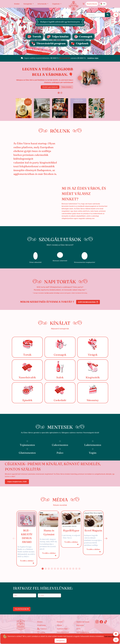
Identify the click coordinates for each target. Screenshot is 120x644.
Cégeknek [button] (56, 4)
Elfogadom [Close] (61, 641)
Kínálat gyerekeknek (50, 87)
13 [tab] (79, 569)
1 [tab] (43, 569)
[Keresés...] (95, 15)
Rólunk (59, 625)
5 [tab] (55, 569)
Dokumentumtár (63, 632)
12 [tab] (76, 569)
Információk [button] (42, 4)
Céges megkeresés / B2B (17, 482)
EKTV (78, 629)
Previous (14, 538)
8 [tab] (64, 569)
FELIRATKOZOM (22, 609)
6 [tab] (58, 569)
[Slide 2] (61, 93)
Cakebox (42, 629)
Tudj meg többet (110, 636)
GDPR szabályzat (83, 632)
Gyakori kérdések (83, 622)
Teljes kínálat (66, 87)
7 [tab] (61, 569)
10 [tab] (70, 569)
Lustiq (41, 632)
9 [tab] (67, 569)
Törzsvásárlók (65, 58)
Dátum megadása (88, 302)
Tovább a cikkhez (27, 562)
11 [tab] (73, 569)
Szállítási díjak (62, 629)
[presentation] (29, 602)
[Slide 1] (60, 52)
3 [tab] (49, 569)
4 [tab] (52, 569)
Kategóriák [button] (28, 4)
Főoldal (60, 622)
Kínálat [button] (17, 4)
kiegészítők (41, 625)
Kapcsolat (80, 625)
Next (106, 538)
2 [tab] (46, 569)
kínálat (40, 622)
